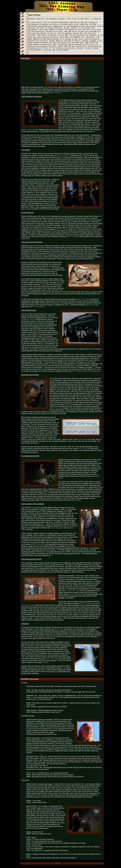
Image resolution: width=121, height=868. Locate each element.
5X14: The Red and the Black (90, 603)
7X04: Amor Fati (27, 605)
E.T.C (58, 863)
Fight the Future (29, 319)
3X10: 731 (58, 629)
